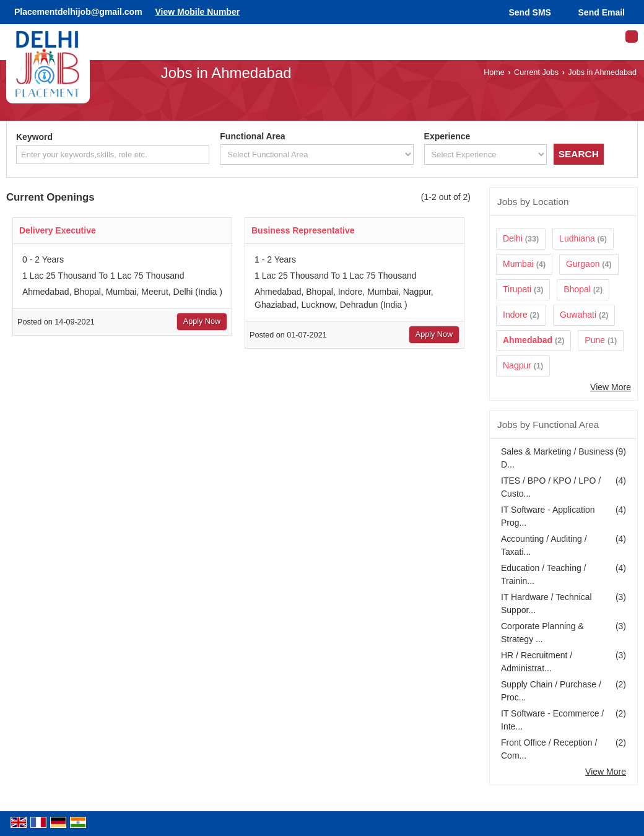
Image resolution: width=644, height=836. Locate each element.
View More (611, 387)
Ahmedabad (528, 340)
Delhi (513, 238)
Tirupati (517, 289)
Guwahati (578, 315)
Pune (595, 340)
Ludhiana (577, 238)
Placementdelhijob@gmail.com (78, 12)
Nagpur (517, 365)
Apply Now (202, 321)
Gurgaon (583, 264)
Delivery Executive (58, 230)
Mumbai (518, 264)
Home (494, 72)
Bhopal (577, 289)
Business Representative (303, 230)
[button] (197, 12)
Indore (515, 315)
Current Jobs (536, 72)
